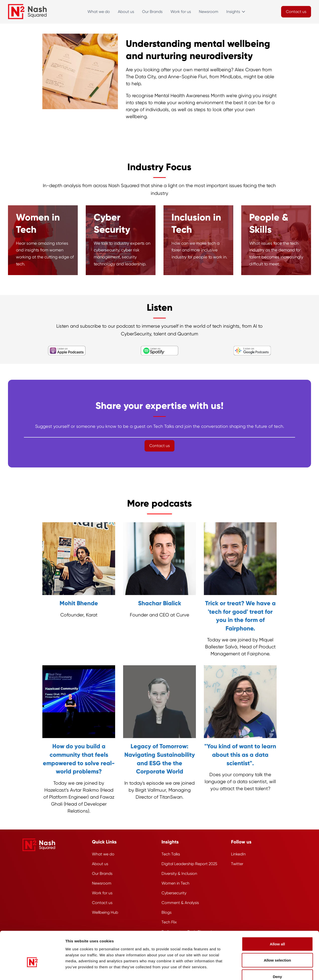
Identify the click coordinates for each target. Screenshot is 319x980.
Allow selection (277, 931)
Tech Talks (171, 854)
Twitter (237, 864)
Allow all (278, 915)
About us (126, 12)
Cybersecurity (174, 893)
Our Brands (152, 12)
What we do (99, 12)
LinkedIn (238, 854)
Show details (270, 970)
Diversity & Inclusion (179, 873)
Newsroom (209, 12)
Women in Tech (175, 883)
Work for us (181, 12)
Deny (278, 947)
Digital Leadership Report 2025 (189, 864)
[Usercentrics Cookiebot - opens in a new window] (32, 970)
